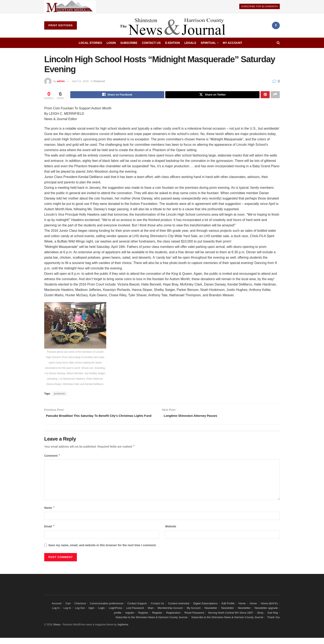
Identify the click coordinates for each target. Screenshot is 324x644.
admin (61, 81)
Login (111, 43)
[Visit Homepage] (174, 25)
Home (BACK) (269, 610)
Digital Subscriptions (205, 610)
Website (171, 533)
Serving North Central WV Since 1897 (231, 619)
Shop (260, 619)
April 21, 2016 (80, 81)
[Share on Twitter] (212, 95)
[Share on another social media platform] (275, 95)
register (130, 619)
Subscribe (129, 43)
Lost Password (135, 614)
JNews (57, 631)
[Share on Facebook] (117, 95)
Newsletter (211, 614)
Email (49, 533)
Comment (52, 462)
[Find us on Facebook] (276, 25)
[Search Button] (278, 43)
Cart (68, 610)
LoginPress (115, 614)
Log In (56, 614)
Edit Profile (228, 610)
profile (118, 619)
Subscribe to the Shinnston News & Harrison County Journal (151, 623)
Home (242, 610)
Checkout (80, 610)
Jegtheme (123, 631)
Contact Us (151, 43)
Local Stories (90, 43)
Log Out (80, 614)
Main (151, 614)
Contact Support (137, 610)
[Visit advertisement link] (70, 7)
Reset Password (194, 619)
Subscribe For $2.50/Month (260, 6)
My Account (232, 43)
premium (60, 394)
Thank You (273, 623)
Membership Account (170, 614)
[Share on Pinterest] (265, 95)
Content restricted (179, 610)
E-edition (173, 43)
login (91, 614)
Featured (99, 81)
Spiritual (208, 43)
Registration (173, 619)
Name (50, 514)
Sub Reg (273, 619)
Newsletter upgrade (266, 614)
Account (57, 610)
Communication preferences (107, 610)
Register (143, 619)
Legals (190, 43)
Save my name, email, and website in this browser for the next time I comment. (102, 551)
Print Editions (61, 25)
